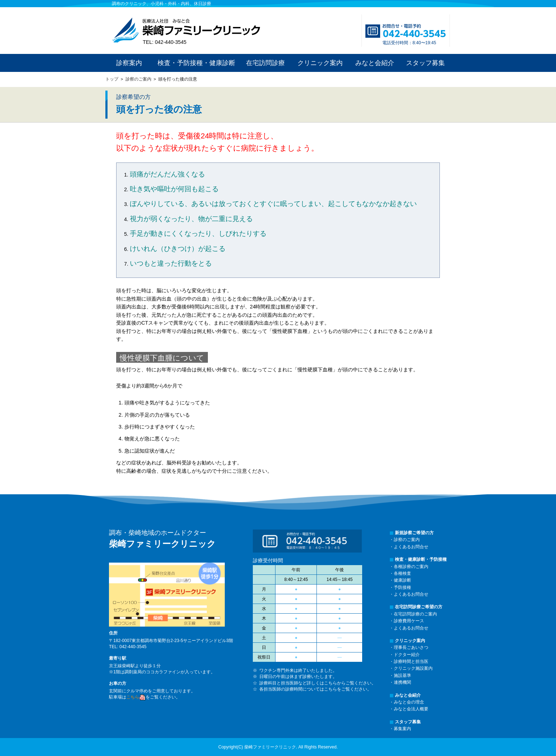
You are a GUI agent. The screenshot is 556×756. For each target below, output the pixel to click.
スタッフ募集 (425, 63)
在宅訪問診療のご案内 (415, 614)
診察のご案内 (138, 79)
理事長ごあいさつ (411, 647)
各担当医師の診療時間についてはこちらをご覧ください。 (315, 689)
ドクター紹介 (407, 655)
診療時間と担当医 (411, 661)
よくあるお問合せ (411, 547)
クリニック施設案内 (413, 668)
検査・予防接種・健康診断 (196, 63)
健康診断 (402, 580)
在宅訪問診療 (265, 63)
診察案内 (129, 63)
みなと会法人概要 (411, 709)
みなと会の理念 (409, 702)
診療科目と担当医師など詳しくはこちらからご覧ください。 (318, 683)
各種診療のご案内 (411, 567)
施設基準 (402, 675)
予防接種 (402, 587)
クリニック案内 (320, 63)
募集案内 (402, 729)
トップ (112, 79)
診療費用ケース (409, 621)
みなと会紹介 (375, 63)
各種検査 (402, 573)
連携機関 (402, 682)
